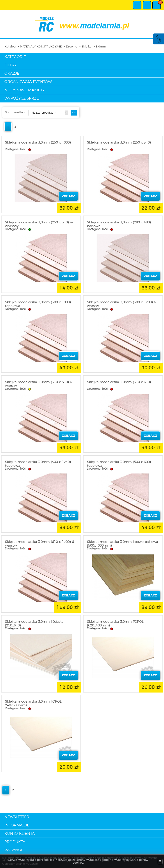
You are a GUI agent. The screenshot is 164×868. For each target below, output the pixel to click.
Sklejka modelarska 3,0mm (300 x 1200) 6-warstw (122, 304)
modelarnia (82, 24)
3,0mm (101, 47)
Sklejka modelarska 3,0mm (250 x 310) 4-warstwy (39, 224)
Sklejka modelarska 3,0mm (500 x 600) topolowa (119, 464)
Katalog (10, 47)
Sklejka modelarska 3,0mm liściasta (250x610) (34, 624)
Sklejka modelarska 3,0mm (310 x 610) (119, 382)
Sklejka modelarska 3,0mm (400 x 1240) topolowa (38, 464)
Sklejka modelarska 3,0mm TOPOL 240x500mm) (33, 703)
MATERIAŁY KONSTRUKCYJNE (41, 47)
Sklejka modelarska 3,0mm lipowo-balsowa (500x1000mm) (123, 544)
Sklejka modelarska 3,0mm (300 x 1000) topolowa (38, 304)
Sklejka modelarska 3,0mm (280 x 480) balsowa (119, 224)
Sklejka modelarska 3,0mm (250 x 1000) (38, 143)
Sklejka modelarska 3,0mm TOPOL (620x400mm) (115, 624)
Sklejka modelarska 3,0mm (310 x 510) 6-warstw (39, 384)
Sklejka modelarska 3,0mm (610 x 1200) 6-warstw (40, 544)
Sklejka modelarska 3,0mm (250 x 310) (119, 143)
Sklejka (86, 47)
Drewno (72, 47)
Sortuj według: (15, 113)
